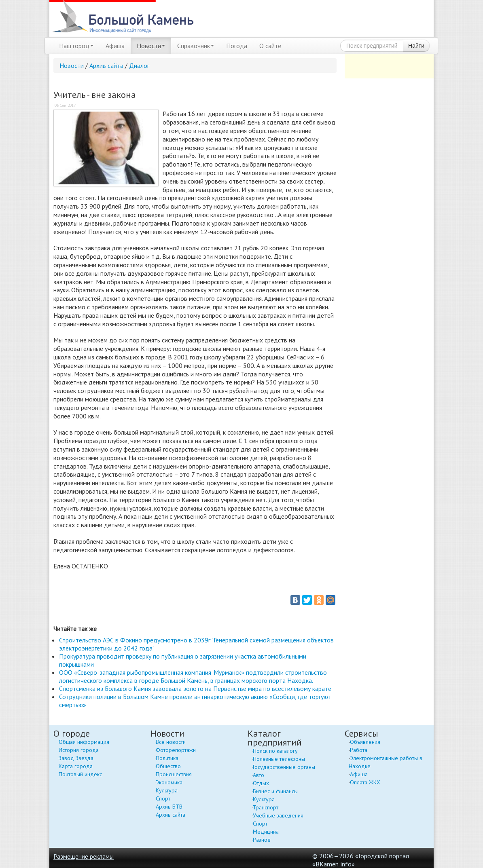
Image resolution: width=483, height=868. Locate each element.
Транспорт (266, 807)
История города (79, 750)
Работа (359, 750)
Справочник (196, 46)
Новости (151, 46)
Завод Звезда (76, 758)
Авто (258, 775)
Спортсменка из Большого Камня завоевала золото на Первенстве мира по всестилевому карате (195, 688)
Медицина (266, 832)
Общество (168, 766)
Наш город (76, 46)
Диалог (139, 65)
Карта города (76, 766)
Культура (167, 790)
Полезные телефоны (279, 759)
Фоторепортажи (176, 750)
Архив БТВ (169, 807)
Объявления (365, 742)
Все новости (171, 742)
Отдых (261, 783)
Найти (416, 46)
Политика (167, 758)
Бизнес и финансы (275, 791)
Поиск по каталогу (275, 751)
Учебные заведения (278, 815)
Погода (237, 46)
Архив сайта (106, 65)
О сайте (270, 46)
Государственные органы (284, 767)
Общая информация (84, 742)
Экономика (169, 782)
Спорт (163, 798)
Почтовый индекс (80, 774)
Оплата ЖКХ (365, 782)
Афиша (115, 46)
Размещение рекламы (84, 856)
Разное (262, 840)
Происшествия (174, 774)
